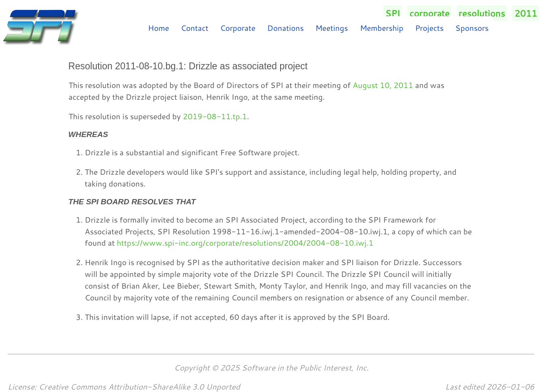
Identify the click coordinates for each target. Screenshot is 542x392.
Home (159, 28)
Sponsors (472, 28)
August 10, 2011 (383, 85)
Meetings (332, 28)
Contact (195, 28)
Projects (429, 28)
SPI (393, 13)
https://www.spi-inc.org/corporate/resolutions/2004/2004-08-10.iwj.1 (245, 243)
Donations (285, 28)
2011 (526, 13)
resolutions (482, 13)
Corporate (238, 28)
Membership (382, 28)
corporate (430, 13)
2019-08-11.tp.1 (215, 116)
